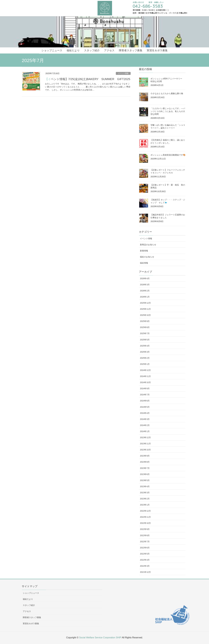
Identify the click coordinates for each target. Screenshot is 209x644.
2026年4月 (145, 278)
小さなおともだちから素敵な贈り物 (167, 93)
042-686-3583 (148, 6)
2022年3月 (145, 566)
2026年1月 (145, 297)
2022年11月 (145, 517)
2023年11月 (145, 444)
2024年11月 (145, 376)
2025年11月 (145, 309)
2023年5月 (145, 480)
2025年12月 (145, 303)
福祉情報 (144, 263)
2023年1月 (145, 505)
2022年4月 (145, 560)
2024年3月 (145, 419)
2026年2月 (145, 291)
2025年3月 (145, 352)
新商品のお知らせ (148, 245)
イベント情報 (123, 73)
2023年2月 (145, 499)
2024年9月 (145, 388)
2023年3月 (145, 493)
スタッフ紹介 (29, 605)
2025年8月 (145, 327)
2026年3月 (145, 285)
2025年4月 (145, 346)
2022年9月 (145, 529)
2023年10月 (145, 450)
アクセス (27, 611)
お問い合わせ (138, 2)
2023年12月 (145, 437)
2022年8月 (145, 535)
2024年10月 (145, 382)
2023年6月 (145, 474)
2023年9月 (145, 456)
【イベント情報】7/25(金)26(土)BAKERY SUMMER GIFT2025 (88, 79)
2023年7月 (145, 468)
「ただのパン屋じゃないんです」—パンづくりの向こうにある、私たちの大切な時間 (168, 111)
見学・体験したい (156, 2)
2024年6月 (145, 401)
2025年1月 (145, 364)
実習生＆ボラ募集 (31, 624)
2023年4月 (145, 486)
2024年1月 (145, 431)
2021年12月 (145, 572)
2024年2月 (145, 425)
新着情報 (144, 251)
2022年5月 (145, 554)
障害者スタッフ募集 (32, 617)
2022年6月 (145, 548)
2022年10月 (145, 523)
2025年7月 (145, 333)
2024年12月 (145, 370)
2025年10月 (145, 315)
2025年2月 (145, 358)
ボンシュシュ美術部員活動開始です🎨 (168, 155)
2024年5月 (145, 407)
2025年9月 (145, 321)
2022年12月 (145, 511)
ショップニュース (31, 593)
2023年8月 (145, 462)
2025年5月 (145, 340)
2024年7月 (145, 395)
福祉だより (28, 599)
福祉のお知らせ (147, 257)
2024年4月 (145, 413)
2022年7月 (145, 542)
